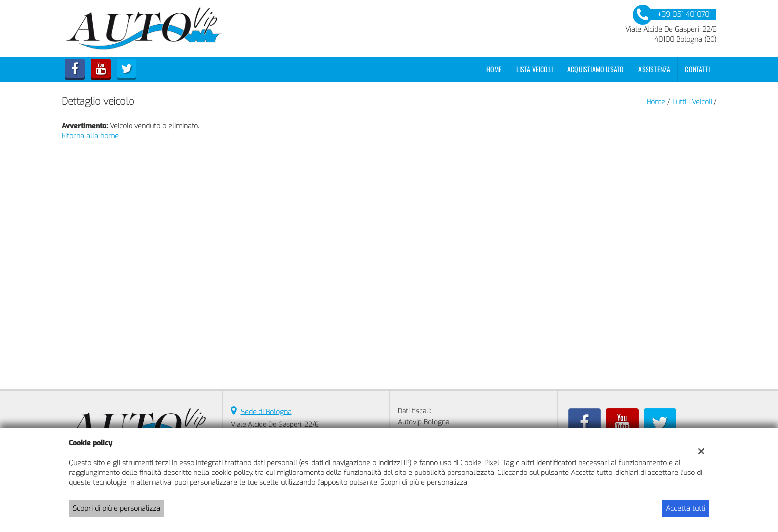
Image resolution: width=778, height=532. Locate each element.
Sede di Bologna (266, 412)
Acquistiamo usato (595, 69)
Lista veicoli (534, 69)
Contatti (697, 69)
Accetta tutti (685, 508)
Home (494, 69)
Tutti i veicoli (692, 102)
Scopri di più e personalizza (117, 508)
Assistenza (654, 69)
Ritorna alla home (90, 136)
